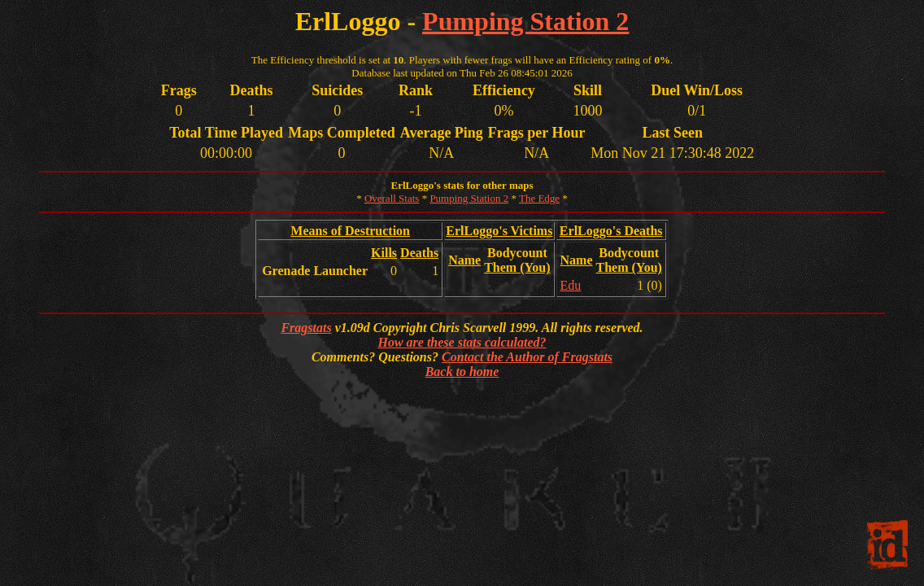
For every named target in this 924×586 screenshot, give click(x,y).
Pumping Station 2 (525, 21)
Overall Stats (392, 198)
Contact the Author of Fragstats (527, 357)
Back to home (462, 372)
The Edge (539, 198)
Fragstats (306, 328)
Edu (571, 285)
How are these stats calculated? (462, 342)
